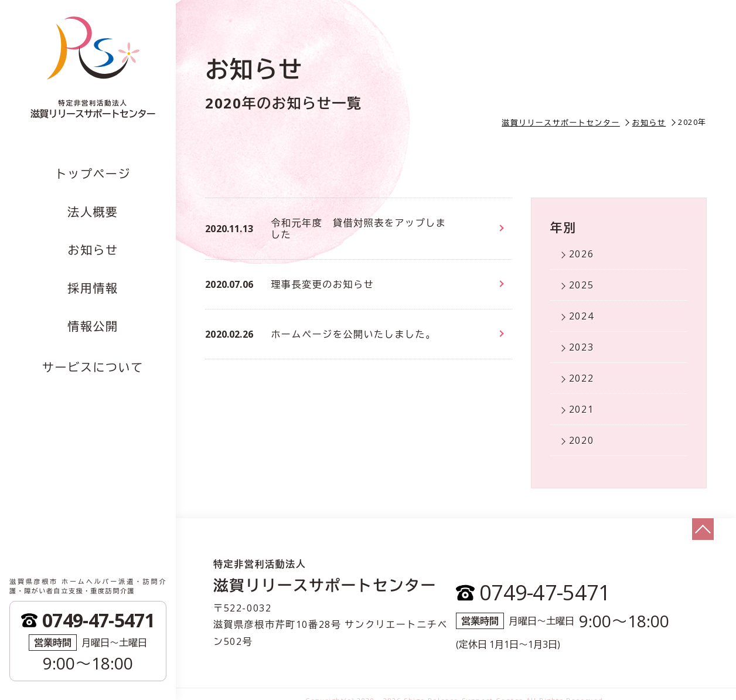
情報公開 (93, 326)
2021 (581, 409)
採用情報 (93, 288)
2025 (581, 285)
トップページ (93, 174)
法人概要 (93, 212)
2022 (581, 378)
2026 (581, 254)
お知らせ (93, 250)
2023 (581, 347)
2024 (581, 316)
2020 (581, 440)
